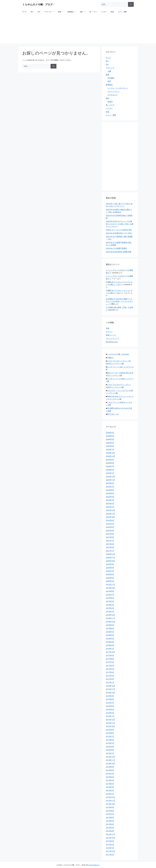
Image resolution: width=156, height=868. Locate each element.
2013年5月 (110, 821)
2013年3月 (110, 828)
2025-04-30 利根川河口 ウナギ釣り (119, 233)
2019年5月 (110, 601)
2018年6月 (110, 635)
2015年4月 (110, 747)
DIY (39, 12)
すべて (25, 12)
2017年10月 (110, 652)
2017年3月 (110, 676)
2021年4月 (110, 547)
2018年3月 (110, 645)
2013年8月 (110, 811)
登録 (108, 328)
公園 (109, 71)
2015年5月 (110, 743)
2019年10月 (110, 588)
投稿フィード (111, 335)
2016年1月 (110, 716)
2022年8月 (110, 520)
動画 (62, 12)
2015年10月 (110, 726)
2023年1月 (110, 507)
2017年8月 (110, 659)
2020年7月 (110, 571)
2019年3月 (110, 605)
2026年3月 (110, 439)
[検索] (131, 4)
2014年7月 (110, 774)
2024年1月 (110, 473)
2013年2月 (110, 831)
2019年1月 (110, 611)
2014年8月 (110, 770)
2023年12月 (110, 476)
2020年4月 (110, 578)
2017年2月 (110, 679)
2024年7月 (110, 466)
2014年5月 (110, 780)
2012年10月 (110, 838)
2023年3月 (110, 500)
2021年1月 (110, 551)
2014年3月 (110, 787)
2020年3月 (110, 581)
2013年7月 (110, 814)
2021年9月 (110, 534)
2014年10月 (110, 763)
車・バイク (93, 12)
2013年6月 (110, 817)
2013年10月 (110, 804)
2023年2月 (110, 503)
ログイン (109, 332)
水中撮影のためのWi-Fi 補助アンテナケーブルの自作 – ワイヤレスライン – (119, 301)
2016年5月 (110, 709)
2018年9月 (110, 625)
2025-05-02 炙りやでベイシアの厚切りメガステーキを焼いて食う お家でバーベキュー (120, 224)
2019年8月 (110, 591)
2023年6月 (110, 490)
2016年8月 (110, 699)
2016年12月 (110, 686)
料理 (109, 81)
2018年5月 (110, 638)
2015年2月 (110, 753)
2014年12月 (110, 757)
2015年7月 (110, 736)
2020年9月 (110, 564)
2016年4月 (110, 713)
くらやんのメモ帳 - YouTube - (118, 354)
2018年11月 (110, 618)
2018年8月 (110, 628)
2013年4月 (110, 824)
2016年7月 (110, 703)
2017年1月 (110, 682)
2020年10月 (110, 561)
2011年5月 (110, 855)
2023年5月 (110, 493)
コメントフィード (113, 338)
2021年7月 (110, 541)
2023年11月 (110, 480)
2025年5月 (110, 443)
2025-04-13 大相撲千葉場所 (116, 248)
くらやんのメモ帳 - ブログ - (38, 4)
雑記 (84, 12)
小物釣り (110, 358)
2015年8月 (110, 733)
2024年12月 (110, 453)
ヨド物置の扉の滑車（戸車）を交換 (119, 307)
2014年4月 (110, 784)
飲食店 (110, 102)
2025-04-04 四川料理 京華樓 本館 (119, 252)
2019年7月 (110, 595)
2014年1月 (110, 794)
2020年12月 (110, 554)
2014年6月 (110, 777)
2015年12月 (110, 719)
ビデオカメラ (113, 95)
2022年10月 (110, 517)
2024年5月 (110, 470)
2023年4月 (110, 497)
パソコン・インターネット (118, 88)
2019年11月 (110, 584)
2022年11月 (110, 514)
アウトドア (50, 12)
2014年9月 (110, 767)
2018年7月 (110, 632)
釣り (32, 12)
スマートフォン (113, 91)
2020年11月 (110, 557)
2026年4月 (110, 436)
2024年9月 (110, 460)
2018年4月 (110, 642)
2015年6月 (110, 740)
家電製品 (73, 12)
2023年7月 (110, 487)
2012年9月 (110, 841)
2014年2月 (110, 790)
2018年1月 (110, 649)
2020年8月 (110, 568)
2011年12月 (110, 851)
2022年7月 (110, 524)
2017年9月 (110, 655)
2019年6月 (110, 598)
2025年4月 (110, 446)
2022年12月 (110, 510)
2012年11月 (110, 834)
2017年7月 (110, 662)
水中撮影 (111, 78)
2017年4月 (110, 672)
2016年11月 (110, 689)
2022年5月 (110, 527)
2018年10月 (110, 622)
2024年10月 (110, 456)
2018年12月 (110, 615)
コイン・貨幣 (122, 12)
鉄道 (112, 12)
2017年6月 (110, 665)
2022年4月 (110, 530)
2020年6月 (110, 574)
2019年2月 (110, 608)
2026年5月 (110, 433)
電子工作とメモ (113, 414)
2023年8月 (110, 483)
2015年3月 (110, 750)
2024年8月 (110, 463)
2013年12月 (110, 797)
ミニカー (104, 12)
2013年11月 (110, 801)
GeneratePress (94, 865)
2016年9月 (110, 696)
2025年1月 (110, 449)
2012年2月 (110, 844)
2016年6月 (110, 706)
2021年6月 (110, 544)
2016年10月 (110, 692)
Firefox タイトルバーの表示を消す (119, 230)
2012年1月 (110, 848)
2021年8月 (110, 537)
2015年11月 (110, 723)
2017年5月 (110, 669)
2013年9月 (110, 807)
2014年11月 (110, 760)
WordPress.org (112, 342)
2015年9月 (110, 730)
